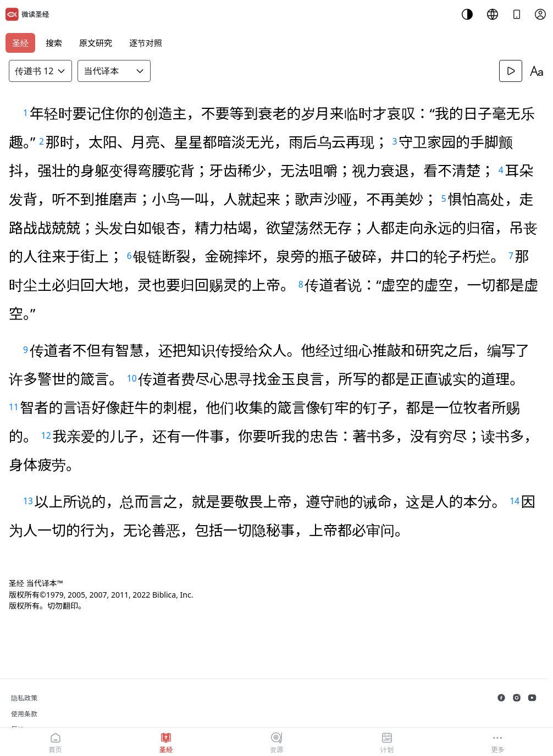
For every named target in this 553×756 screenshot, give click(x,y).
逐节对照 (146, 43)
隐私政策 (24, 698)
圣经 (20, 43)
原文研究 (96, 43)
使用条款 (24, 714)
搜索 (54, 43)
